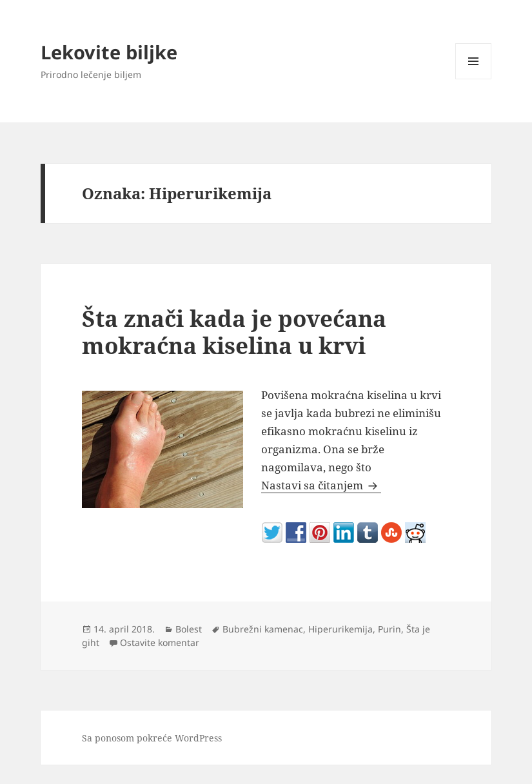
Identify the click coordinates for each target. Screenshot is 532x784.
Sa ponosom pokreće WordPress (152, 738)
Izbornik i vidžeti (474, 79)
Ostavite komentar (160, 642)
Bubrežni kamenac (263, 629)
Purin (389, 629)
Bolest (189, 629)
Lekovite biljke (109, 52)
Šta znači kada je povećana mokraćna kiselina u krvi (234, 332)
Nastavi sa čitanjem (321, 485)
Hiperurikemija (340, 629)
